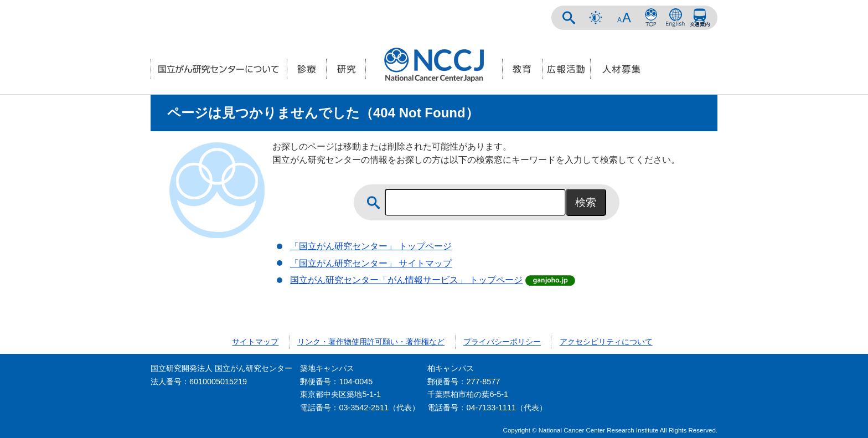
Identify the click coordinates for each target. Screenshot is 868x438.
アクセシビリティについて (606, 342)
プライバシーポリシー (502, 342)
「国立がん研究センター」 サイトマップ (371, 263)
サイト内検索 (569, 18)
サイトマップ (255, 342)
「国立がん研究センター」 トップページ (371, 246)
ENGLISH (675, 18)
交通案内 (700, 18)
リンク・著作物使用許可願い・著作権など (371, 342)
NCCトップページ (651, 18)
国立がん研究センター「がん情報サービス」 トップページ (406, 280)
